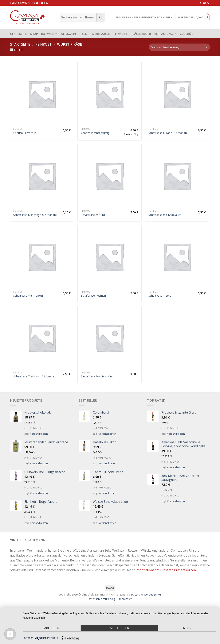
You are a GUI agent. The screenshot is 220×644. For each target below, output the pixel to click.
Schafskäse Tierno (160, 296)
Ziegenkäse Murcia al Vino (97, 376)
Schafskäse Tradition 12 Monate (34, 376)
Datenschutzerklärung (102, 599)
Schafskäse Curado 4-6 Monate (168, 133)
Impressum (125, 599)
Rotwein (49, 34)
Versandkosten (39, 434)
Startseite (20, 44)
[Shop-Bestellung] (179, 47)
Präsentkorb (141, 34)
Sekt (85, 34)
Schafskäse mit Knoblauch (165, 215)
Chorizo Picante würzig (95, 133)
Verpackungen (165, 34)
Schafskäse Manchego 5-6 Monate (35, 215)
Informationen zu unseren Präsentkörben (166, 570)
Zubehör (187, 34)
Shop (34, 34)
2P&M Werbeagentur (148, 594)
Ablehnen (52, 628)
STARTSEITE (18, 34)
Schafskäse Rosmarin (94, 296)
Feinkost (121, 34)
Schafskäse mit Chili (93, 215)
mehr (187, 628)
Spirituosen (101, 34)
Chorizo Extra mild (25, 133)
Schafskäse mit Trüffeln (28, 296)
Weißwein (70, 34)
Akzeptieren (119, 628)
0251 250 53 (41, 3)
